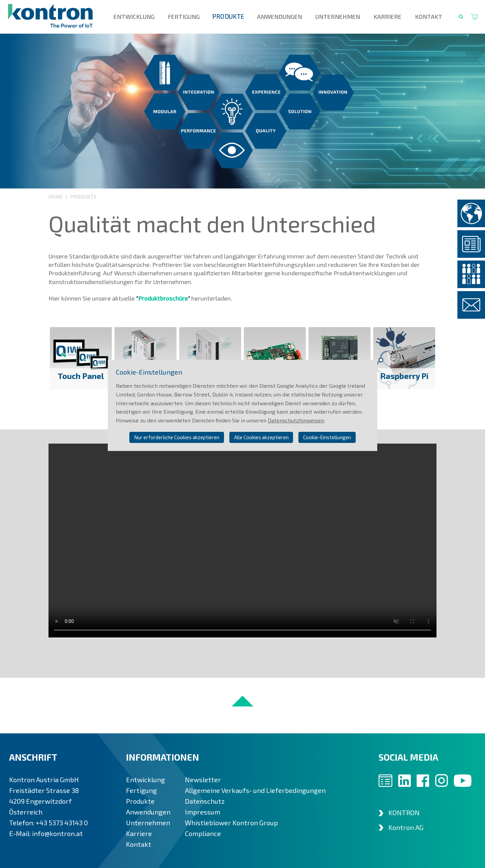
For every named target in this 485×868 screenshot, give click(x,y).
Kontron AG (406, 827)
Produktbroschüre (163, 298)
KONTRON (404, 812)
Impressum (203, 812)
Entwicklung (134, 16)
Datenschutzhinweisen (296, 420)
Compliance (203, 833)
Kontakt (429, 16)
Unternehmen (338, 16)
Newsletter (203, 779)
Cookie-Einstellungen (327, 437)
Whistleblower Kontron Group (231, 823)
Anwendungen (280, 16)
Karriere (387, 16)
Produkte (228, 17)
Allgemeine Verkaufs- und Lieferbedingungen (255, 790)
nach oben (243, 701)
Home (56, 197)
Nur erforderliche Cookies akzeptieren (177, 437)
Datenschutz (205, 801)
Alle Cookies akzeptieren (261, 437)
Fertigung (184, 16)
